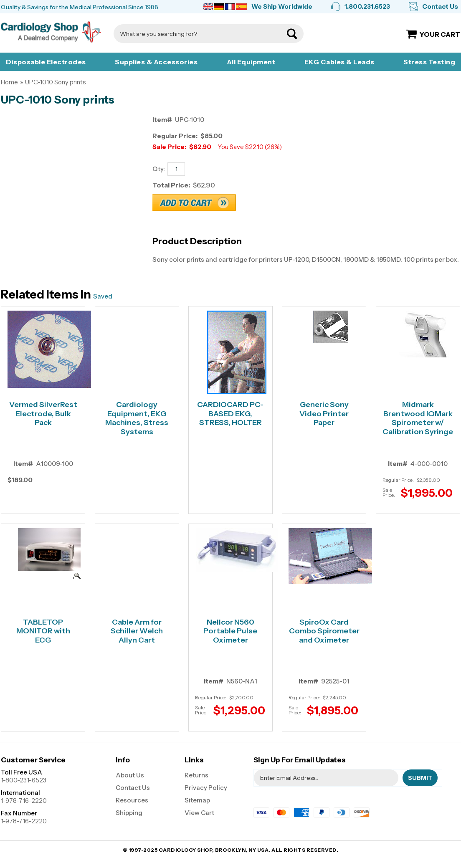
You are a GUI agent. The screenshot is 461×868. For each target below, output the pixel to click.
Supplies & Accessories (156, 62)
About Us (130, 775)
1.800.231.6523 (367, 6)
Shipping (129, 813)
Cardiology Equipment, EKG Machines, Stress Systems (137, 418)
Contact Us (440, 6)
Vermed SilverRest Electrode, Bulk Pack (43, 414)
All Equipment (251, 62)
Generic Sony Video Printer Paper (324, 414)
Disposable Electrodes (46, 62)
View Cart (199, 813)
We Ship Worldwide (282, 6)
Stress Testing (429, 62)
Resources (132, 800)
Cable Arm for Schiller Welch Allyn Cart (137, 631)
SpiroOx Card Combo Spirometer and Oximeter (324, 631)
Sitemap (197, 800)
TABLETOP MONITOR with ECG (43, 631)
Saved (103, 296)
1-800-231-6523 (24, 780)
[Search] (200, 34)
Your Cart (440, 34)
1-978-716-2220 (24, 801)
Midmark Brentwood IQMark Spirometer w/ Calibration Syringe (418, 418)
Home (9, 82)
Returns (196, 775)
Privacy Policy (206, 788)
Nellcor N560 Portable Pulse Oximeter (230, 631)
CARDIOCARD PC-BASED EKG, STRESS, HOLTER (230, 414)
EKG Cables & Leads (339, 62)
